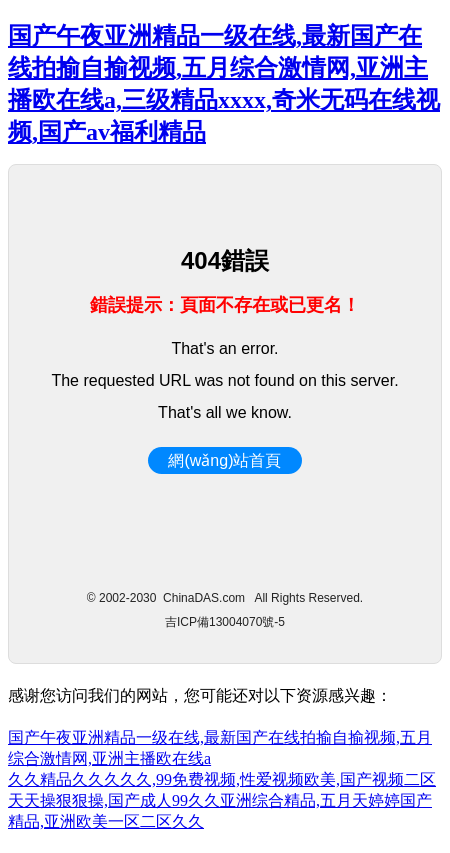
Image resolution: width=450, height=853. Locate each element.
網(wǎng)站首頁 (224, 460)
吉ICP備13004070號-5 (225, 622)
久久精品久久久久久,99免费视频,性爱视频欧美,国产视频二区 (222, 779)
